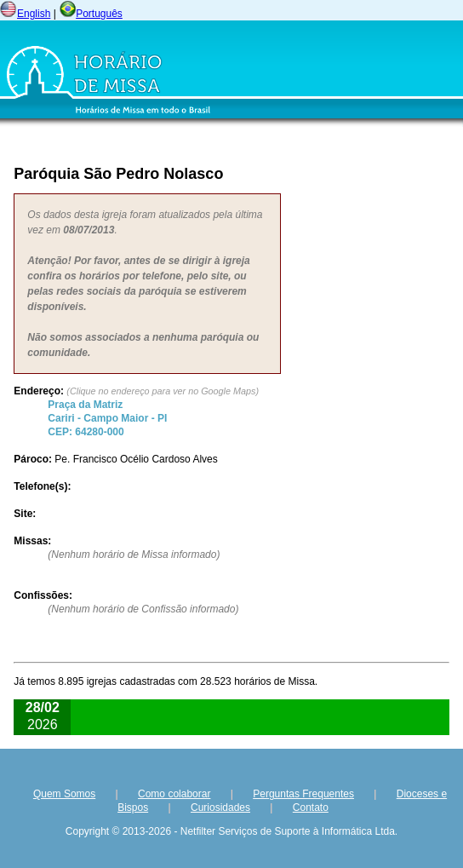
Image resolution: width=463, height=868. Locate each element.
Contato (311, 808)
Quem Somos (64, 794)
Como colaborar (174, 794)
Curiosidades (220, 808)
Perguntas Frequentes (303, 794)
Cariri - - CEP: (107, 418)
